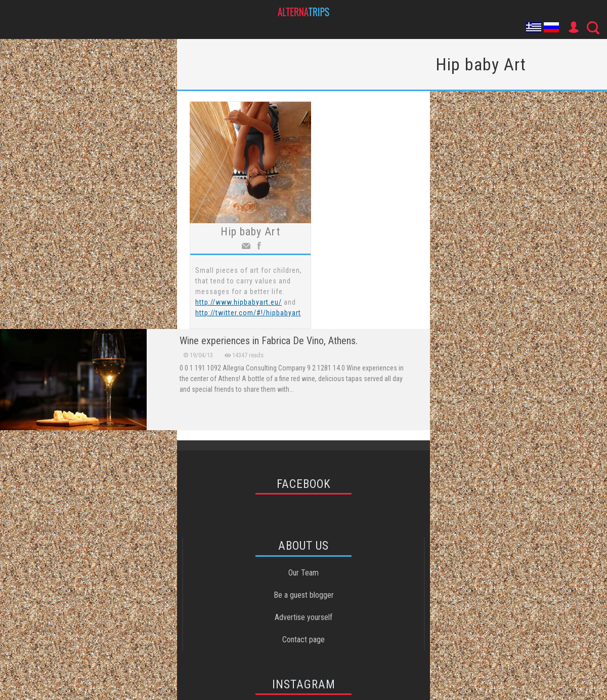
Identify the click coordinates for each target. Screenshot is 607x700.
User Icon (573, 27)
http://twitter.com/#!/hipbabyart (248, 313)
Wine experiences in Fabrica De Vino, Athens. (269, 341)
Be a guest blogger (304, 595)
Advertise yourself (303, 617)
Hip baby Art (250, 232)
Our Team (303, 573)
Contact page (303, 640)
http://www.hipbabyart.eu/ (239, 302)
